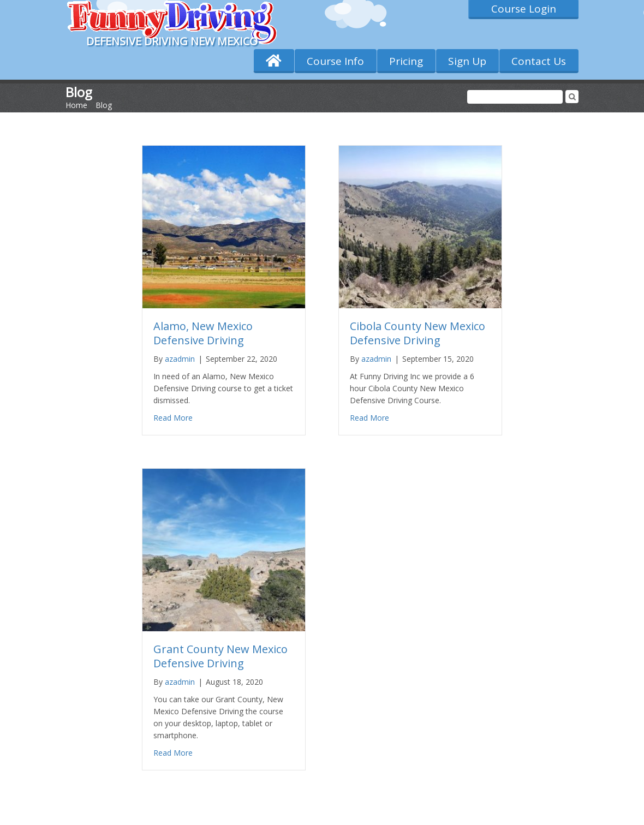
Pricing (406, 61)
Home (76, 105)
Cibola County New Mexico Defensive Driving (418, 333)
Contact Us (539, 61)
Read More (173, 418)
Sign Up (467, 61)
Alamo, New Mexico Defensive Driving (203, 333)
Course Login (524, 9)
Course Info (335, 61)
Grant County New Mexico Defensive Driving (220, 656)
